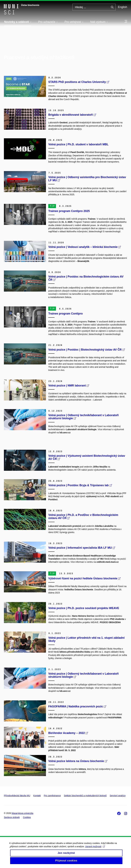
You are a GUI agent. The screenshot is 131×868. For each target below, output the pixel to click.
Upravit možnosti (95, 849)
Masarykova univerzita (22, 813)
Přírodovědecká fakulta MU (17, 796)
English (123, 7)
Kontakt (37, 796)
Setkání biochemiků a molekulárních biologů (85, 796)
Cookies (27, 817)
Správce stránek (12, 817)
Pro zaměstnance (52, 796)
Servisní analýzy (118, 796)
